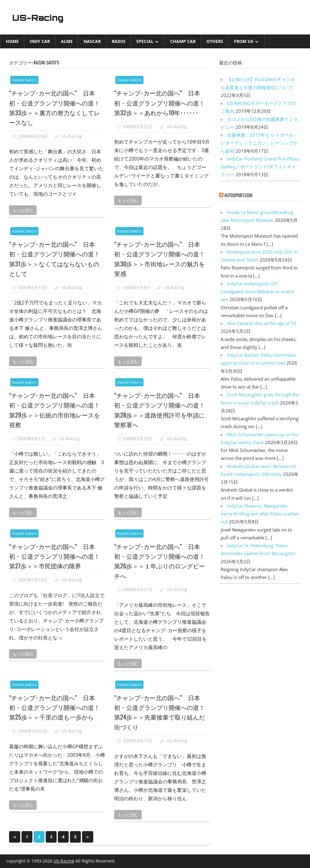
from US (244, 41)
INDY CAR (40, 41)
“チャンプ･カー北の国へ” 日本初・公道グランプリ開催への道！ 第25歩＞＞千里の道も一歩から (57, 712)
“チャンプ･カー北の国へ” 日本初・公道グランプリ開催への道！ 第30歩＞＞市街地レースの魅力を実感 (162, 258)
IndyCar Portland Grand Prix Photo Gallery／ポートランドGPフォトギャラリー (260, 167)
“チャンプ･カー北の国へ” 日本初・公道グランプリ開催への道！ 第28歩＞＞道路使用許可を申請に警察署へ (162, 410)
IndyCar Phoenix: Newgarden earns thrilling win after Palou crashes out (260, 514)
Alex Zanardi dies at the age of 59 (262, 323)
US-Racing (42, 17)
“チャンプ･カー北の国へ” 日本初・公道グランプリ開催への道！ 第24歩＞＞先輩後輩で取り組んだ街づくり (162, 712)
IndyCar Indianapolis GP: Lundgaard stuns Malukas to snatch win (257, 292)
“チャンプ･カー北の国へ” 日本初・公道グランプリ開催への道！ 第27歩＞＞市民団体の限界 (57, 561)
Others (215, 41)
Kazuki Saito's (24, 80)
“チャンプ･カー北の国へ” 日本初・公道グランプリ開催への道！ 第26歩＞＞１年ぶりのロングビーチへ (162, 561)
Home (12, 41)
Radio (119, 41)
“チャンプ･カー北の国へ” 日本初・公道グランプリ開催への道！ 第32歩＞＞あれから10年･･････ (162, 107)
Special (145, 41)
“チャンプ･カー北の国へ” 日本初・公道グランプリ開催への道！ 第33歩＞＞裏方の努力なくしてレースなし (57, 107)
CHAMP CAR (183, 41)
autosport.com (238, 195)
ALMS (67, 41)
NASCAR (92, 41)
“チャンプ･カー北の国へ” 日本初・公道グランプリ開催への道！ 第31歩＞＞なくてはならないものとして (57, 258)
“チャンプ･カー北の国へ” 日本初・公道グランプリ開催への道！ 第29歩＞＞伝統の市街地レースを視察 (57, 410)
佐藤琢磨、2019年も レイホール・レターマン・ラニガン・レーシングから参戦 (259, 143)
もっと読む (23, 210)
